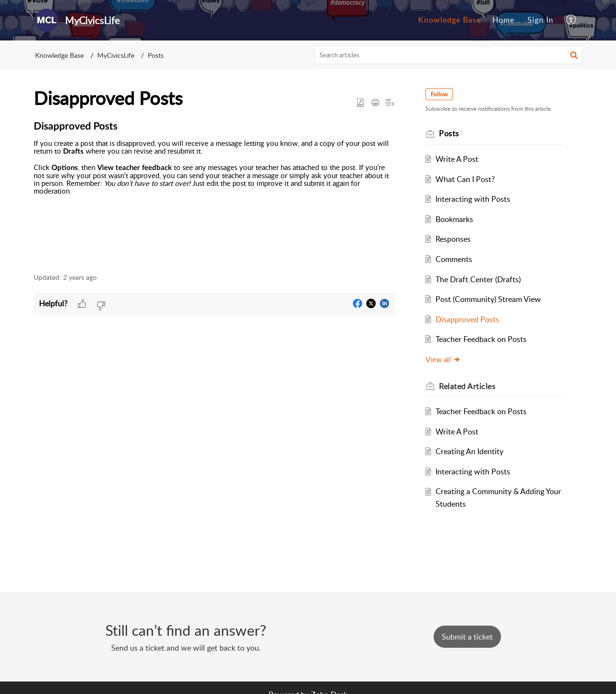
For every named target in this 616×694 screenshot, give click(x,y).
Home (503, 20)
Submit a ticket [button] (467, 637)
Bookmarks (454, 219)
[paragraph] (214, 192)
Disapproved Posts (467, 319)
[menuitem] (449, 20)
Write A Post (457, 159)
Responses (453, 239)
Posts (156, 55)
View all (443, 359)
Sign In (540, 20)
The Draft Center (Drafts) (478, 279)
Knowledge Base (449, 20)
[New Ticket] (467, 637)
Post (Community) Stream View (488, 299)
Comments (454, 259)
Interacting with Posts (473, 199)
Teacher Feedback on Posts (481, 339)
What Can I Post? (465, 179)
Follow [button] (439, 94)
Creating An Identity (469, 451)
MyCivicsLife (116, 55)
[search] (449, 55)
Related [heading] (467, 386)
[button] (571, 20)
